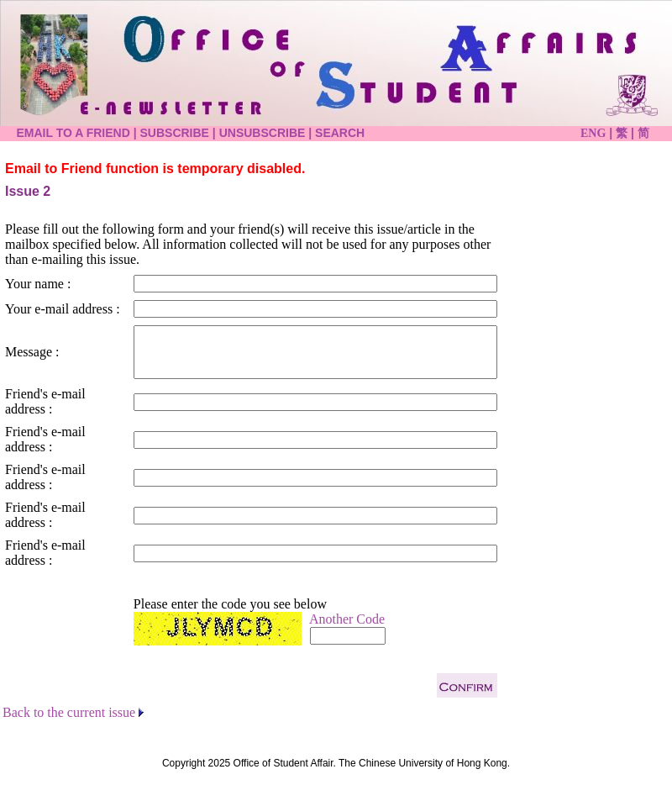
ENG (593, 133)
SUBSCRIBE (175, 133)
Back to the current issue (69, 712)
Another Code (347, 619)
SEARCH (340, 133)
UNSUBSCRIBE (262, 133)
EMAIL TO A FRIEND (73, 133)
